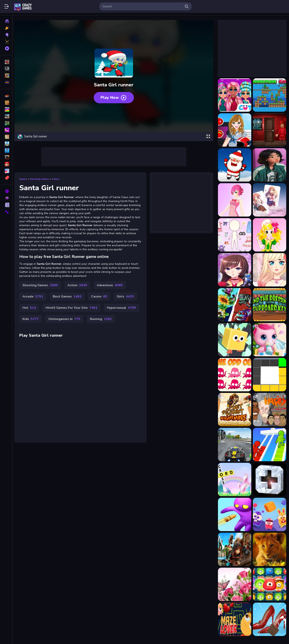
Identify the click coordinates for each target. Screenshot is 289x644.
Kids (32, 322)
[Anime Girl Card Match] (269, 200)
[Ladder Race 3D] (269, 445)
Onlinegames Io (66, 322)
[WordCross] (234, 479)
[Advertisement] (114, 155)
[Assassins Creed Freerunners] (234, 549)
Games (25, 178)
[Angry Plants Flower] (234, 305)
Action (57, 178)
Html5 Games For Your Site (73, 311)
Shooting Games (41, 178)
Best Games (69, 299)
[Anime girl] (269, 165)
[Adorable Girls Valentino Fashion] (234, 95)
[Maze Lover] (234, 619)
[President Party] (269, 410)
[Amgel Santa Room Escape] (269, 130)
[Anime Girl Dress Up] (234, 235)
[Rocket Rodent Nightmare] (234, 410)
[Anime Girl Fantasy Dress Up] (234, 270)
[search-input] (142, 6)
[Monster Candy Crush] (269, 584)
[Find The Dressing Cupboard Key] (269, 305)
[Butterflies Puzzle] (234, 584)
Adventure (111, 288)
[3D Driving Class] (234, 445)
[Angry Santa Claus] (234, 165)
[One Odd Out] (234, 375)
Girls (127, 299)
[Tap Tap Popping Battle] (269, 479)
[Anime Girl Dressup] (269, 235)
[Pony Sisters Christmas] (269, 340)
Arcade (34, 299)
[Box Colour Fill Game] (269, 375)
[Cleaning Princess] (269, 619)
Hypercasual (123, 311)
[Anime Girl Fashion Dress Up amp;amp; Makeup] (269, 270)
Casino (101, 299)
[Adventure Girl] (269, 95)
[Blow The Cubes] (269, 514)
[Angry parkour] (234, 340)
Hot (31, 311)
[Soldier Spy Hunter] (234, 514)
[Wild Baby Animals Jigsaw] (269, 549)
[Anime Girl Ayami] (234, 200)
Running (102, 322)
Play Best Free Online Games (23, 6)
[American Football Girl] (234, 130)
